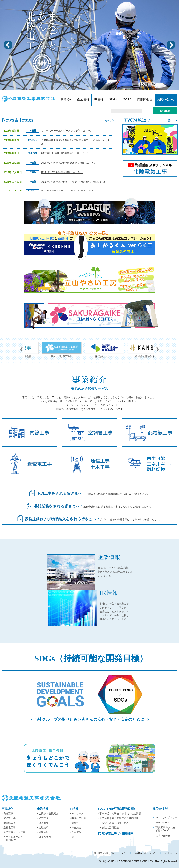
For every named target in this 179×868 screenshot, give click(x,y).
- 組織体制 (43, 832)
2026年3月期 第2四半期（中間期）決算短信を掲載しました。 (75, 182)
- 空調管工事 (9, 818)
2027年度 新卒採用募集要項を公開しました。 (66, 153)
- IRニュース (77, 813)
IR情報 (99, 100)
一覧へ (106, 121)
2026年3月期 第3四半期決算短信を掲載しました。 (69, 163)
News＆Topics (163, 823)
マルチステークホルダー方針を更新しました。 (67, 131)
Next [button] (171, 45)
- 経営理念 (43, 818)
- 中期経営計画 (78, 818)
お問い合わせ (166, 100)
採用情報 (143, 100)
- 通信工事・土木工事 (14, 832)
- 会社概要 (43, 823)
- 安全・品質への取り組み (115, 823)
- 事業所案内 (44, 837)
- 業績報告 (76, 823)
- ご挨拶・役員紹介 (48, 813)
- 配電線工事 (9, 823)
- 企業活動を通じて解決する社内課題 (118, 818)
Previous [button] (8, 45)
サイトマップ (170, 853)
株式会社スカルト (132, 350)
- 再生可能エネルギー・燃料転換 (14, 838)
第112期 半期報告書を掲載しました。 (62, 172)
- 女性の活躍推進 (110, 827)
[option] (89, 45)
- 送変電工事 (9, 827)
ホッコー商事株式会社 (47, 350)
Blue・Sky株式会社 (89, 350)
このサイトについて (144, 853)
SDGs (113, 100)
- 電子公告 (76, 837)
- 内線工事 (7, 813)
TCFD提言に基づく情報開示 (116, 834)
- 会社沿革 (43, 827)
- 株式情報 (76, 832)
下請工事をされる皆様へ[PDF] (165, 829)
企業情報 (83, 100)
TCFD (128, 100)
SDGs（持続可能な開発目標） (117, 809)
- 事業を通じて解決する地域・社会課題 (119, 813)
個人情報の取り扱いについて (109, 853)
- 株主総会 (76, 827)
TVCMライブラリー (166, 817)
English (165, 111)
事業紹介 (66, 100)
